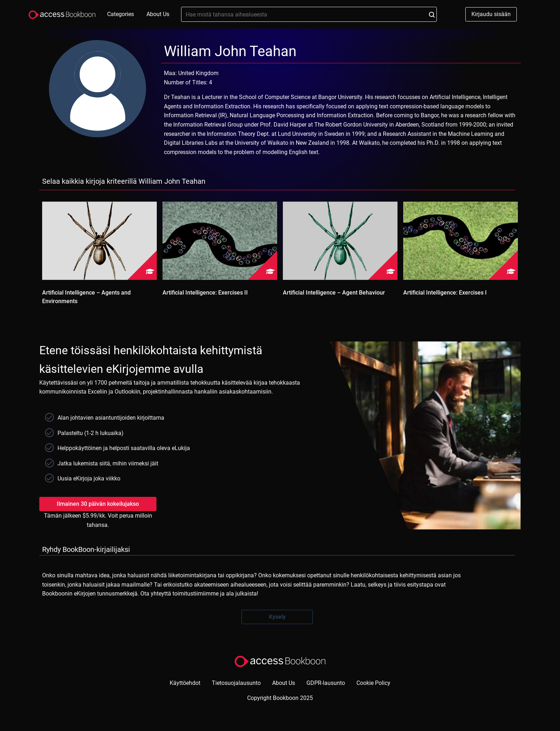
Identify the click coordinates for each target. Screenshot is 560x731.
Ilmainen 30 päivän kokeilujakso (98, 504)
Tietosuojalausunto (236, 683)
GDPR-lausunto (326, 683)
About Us (158, 14)
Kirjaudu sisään (491, 14)
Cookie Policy (373, 683)
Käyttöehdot (185, 683)
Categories (121, 14)
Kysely (277, 617)
